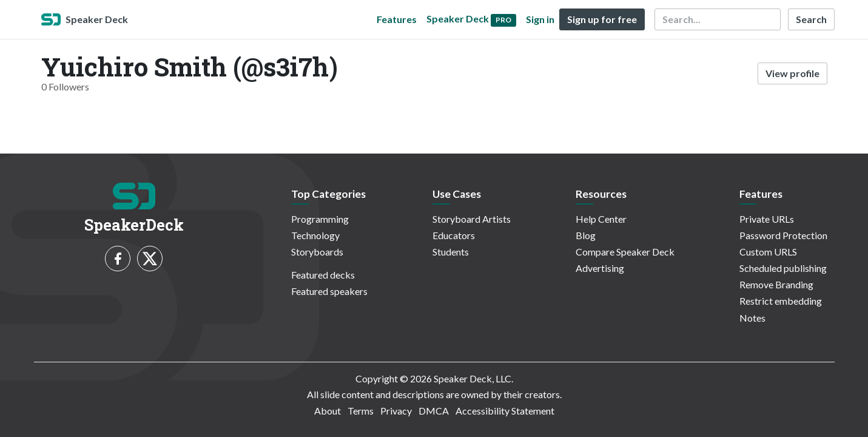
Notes (752, 318)
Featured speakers (329, 291)
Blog (586, 235)
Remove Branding (776, 284)
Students (451, 252)
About (328, 411)
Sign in (540, 19)
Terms (361, 411)
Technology (315, 235)
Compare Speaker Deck (625, 252)
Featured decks (323, 275)
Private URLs (767, 219)
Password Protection (783, 235)
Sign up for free (602, 19)
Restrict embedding (781, 301)
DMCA (434, 411)
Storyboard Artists (472, 219)
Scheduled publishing (783, 268)
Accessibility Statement (505, 411)
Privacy (396, 411)
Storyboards (317, 252)
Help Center (601, 219)
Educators (454, 235)
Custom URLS (768, 252)
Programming (320, 219)
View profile (792, 73)
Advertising (600, 268)
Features (397, 19)
